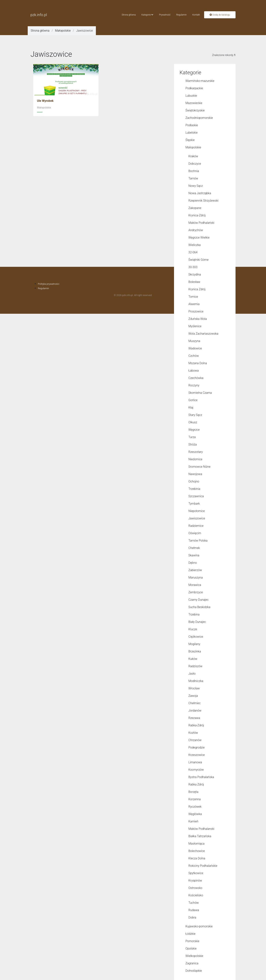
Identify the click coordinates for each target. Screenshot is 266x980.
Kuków (193, 659)
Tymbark (194, 504)
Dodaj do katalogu (220, 15)
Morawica (195, 585)
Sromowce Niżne (199, 467)
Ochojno (194, 481)
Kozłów (193, 733)
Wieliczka (195, 245)
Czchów (194, 356)
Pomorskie (192, 941)
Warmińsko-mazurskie (200, 81)
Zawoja (193, 696)
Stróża (193, 444)
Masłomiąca (196, 844)
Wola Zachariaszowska (203, 334)
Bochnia (194, 171)
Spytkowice (196, 873)
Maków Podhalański (201, 223)
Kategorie (147, 15)
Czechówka (196, 378)
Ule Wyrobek (45, 101)
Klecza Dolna (197, 858)
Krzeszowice (197, 755)
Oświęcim (195, 533)
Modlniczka (196, 681)
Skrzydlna (195, 274)
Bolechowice (197, 851)
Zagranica (192, 963)
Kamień (193, 821)
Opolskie (191, 948)
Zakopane (195, 208)
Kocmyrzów (196, 770)
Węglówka (195, 814)
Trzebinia (194, 489)
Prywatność (165, 15)
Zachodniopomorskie (199, 118)
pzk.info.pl (39, 15)
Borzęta (193, 792)
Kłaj (191, 408)
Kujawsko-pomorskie (199, 926)
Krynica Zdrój (197, 289)
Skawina (194, 555)
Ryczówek (195, 807)
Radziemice (196, 526)
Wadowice (195, 348)
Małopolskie (63, 31)
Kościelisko (196, 895)
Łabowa (194, 371)
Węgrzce (194, 430)
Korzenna (195, 799)
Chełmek (194, 548)
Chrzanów (195, 740)
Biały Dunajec (197, 622)
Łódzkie (190, 934)
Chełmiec (195, 703)
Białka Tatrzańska (200, 836)
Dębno (193, 563)
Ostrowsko (195, 888)
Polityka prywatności (49, 284)
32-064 (193, 252)
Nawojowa (195, 474)
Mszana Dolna (198, 363)
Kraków (193, 156)
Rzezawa (194, 718)
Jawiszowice (197, 518)
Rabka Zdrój (196, 784)
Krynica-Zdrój (197, 215)
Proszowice (196, 311)
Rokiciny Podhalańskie (203, 866)
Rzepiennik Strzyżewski (203, 201)
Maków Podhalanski (201, 829)
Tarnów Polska (198, 541)
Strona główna (129, 15)
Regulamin (181, 15)
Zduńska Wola (198, 319)
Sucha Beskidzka (199, 607)
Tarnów (193, 178)
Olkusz (193, 422)
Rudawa (194, 910)
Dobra (192, 917)
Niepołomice (197, 511)
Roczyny (194, 385)
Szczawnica (196, 496)
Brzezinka (195, 651)
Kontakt (196, 15)
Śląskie (190, 140)
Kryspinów (195, 881)
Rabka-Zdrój (196, 725)
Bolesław (194, 282)
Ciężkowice (196, 637)
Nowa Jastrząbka (200, 193)
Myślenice (195, 326)
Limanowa (195, 762)
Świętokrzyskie (195, 110)
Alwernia (194, 304)
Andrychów (196, 230)
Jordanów (195, 711)
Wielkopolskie (194, 956)
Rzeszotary (196, 452)
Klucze (193, 629)
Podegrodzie (196, 747)
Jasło (192, 674)
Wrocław (194, 688)
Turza (192, 437)
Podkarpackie (194, 88)
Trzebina (194, 614)
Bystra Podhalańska (201, 777)
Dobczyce (195, 164)
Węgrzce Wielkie (199, 238)
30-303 (193, 267)
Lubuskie (191, 96)
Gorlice (193, 400)
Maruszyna (196, 577)
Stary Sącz (195, 415)
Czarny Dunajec (198, 600)
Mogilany (194, 644)
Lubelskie (191, 133)
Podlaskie (192, 125)
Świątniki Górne (198, 260)
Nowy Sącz (196, 186)
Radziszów (195, 666)
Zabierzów (195, 570)
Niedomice (195, 459)
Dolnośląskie (194, 971)
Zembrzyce (196, 592)
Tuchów (194, 903)
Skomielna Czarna (200, 393)
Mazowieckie (194, 103)
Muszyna (194, 341)
